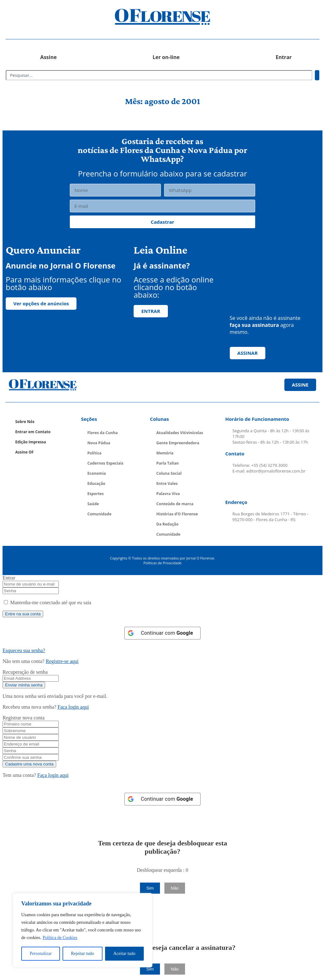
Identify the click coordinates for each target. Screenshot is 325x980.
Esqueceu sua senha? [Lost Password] (24, 650)
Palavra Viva (168, 494)
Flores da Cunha (103, 433)
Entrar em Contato (33, 432)
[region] (83, 930)
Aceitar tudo (124, 954)
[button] (45, 17)
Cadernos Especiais (105, 463)
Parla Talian (168, 463)
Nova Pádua (99, 443)
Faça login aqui (73, 707)
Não (175, 888)
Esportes (95, 494)
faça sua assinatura (254, 325)
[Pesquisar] (317, 75)
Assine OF (24, 452)
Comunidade (99, 514)
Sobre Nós (25, 422)
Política (94, 453)
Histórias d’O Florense (177, 514)
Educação (96, 483)
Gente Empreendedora (178, 443)
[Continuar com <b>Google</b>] (163, 633)
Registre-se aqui (62, 661)
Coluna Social (169, 473)
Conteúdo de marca (175, 504)
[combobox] (159, 75)
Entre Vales (167, 483)
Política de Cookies (60, 938)
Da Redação (168, 524)
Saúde (93, 504)
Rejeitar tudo (82, 954)
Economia (96, 473)
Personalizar (40, 954)
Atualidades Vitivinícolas (180, 433)
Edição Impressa (31, 442)
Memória (165, 453)
